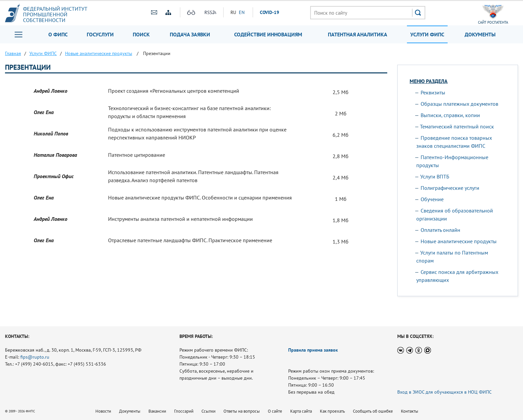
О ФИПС (58, 34)
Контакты (410, 411)
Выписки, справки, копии (450, 115)
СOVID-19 (270, 12)
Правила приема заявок (313, 350)
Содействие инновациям (268, 34)
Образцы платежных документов (459, 104)
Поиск (141, 34)
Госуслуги (100, 34)
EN (242, 12)
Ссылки (208, 411)
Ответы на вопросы (242, 411)
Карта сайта (301, 411)
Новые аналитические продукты (459, 241)
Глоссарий (184, 411)
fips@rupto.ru (35, 357)
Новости (103, 411)
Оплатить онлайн (440, 230)
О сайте (275, 411)
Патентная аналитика (358, 34)
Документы (480, 34)
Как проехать (332, 411)
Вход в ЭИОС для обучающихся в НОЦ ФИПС (444, 392)
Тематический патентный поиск (457, 126)
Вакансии (157, 411)
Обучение (432, 199)
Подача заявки (190, 34)
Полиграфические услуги (450, 188)
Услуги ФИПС (427, 34)
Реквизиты (433, 92)
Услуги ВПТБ (435, 176)
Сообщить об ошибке (373, 411)
